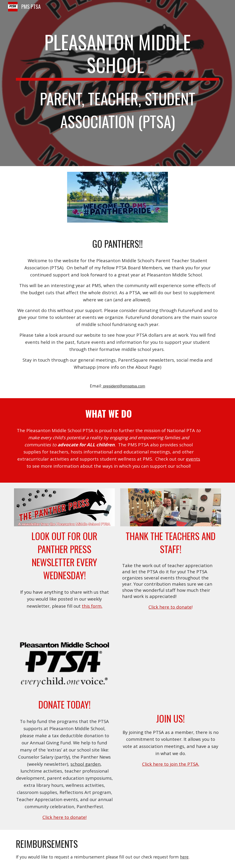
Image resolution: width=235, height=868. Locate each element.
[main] (117, 83)
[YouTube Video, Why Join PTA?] (171, 673)
